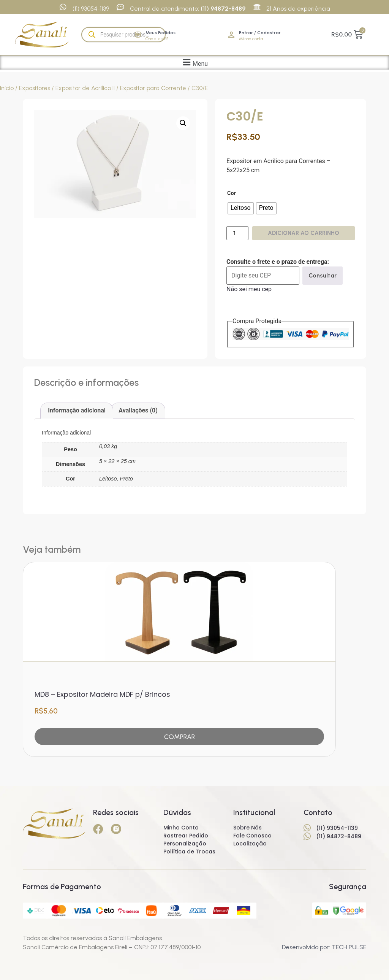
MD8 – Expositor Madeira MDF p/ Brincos (102, 692)
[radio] (241, 208)
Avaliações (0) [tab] (138, 410)
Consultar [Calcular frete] (323, 275)
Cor (232, 193)
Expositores (35, 88)
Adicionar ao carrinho (304, 233)
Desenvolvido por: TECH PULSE (324, 947)
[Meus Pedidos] (138, 35)
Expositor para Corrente (153, 88)
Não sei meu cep (249, 289)
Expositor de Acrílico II (85, 88)
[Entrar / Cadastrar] (231, 35)
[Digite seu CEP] (263, 276)
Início (7, 88)
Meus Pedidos (161, 33)
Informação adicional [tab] (77, 410)
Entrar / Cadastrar (260, 33)
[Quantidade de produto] (237, 233)
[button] (194, 63)
